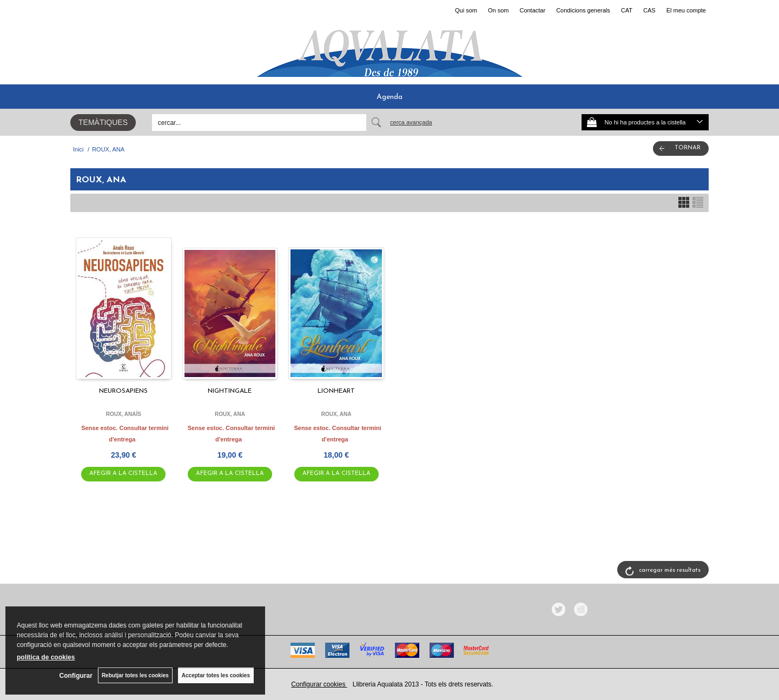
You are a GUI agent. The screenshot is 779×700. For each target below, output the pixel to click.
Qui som (466, 10)
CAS (649, 10)
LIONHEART (336, 391)
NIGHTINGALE (230, 391)
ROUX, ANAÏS (124, 414)
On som (499, 10)
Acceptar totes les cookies (216, 675)
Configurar (76, 676)
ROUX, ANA (230, 414)
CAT (627, 10)
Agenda (389, 97)
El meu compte (686, 10)
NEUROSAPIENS (123, 391)
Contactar (532, 10)
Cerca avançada (411, 122)
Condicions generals (583, 10)
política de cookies (46, 657)
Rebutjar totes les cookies (135, 675)
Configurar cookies (319, 684)
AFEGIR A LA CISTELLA (123, 474)
